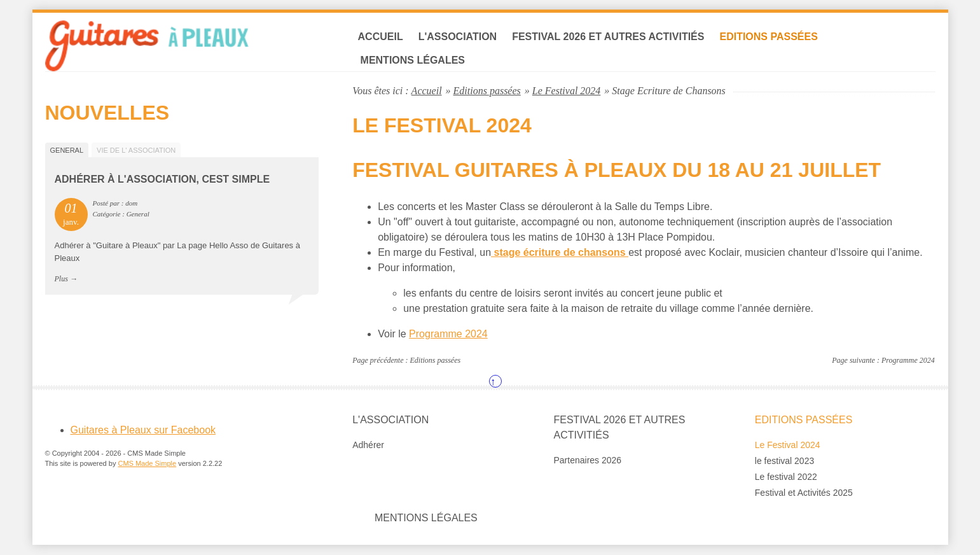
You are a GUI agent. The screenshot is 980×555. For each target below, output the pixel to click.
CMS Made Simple (147, 465)
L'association (459, 37)
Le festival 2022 (786, 477)
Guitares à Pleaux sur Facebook (143, 431)
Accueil (381, 37)
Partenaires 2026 (588, 461)
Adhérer (368, 446)
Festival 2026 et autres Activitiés (609, 37)
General (67, 150)
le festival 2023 (784, 461)
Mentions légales (413, 61)
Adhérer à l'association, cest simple (162, 180)
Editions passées (770, 37)
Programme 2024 (448, 334)
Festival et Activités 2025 (804, 493)
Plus (61, 279)
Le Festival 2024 (567, 91)
